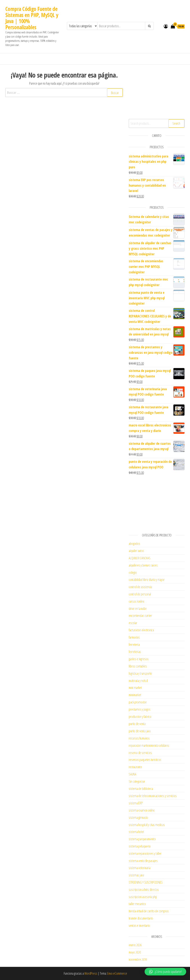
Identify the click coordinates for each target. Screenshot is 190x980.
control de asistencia (140, 587)
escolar (133, 623)
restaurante (135, 767)
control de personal (140, 594)
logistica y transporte (140, 673)
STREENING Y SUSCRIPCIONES (146, 882)
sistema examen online (142, 810)
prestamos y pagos (140, 709)
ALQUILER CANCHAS (140, 558)
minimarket (135, 695)
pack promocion (138, 702)
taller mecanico (137, 904)
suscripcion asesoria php (143, 897)
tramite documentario (141, 918)
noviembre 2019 (138, 959)
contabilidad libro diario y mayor (147, 579)
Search (176, 123)
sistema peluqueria (140, 846)
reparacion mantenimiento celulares (149, 745)
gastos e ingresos (139, 659)
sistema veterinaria (140, 868)
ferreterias (135, 652)
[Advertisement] (157, 91)
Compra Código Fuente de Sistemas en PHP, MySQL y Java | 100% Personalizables (32, 18)
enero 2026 (135, 945)
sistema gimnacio (138, 817)
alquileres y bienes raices (143, 565)
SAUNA (132, 774)
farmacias (134, 637)
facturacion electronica (141, 630)
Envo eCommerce (117, 973)
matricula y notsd (138, 681)
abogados (134, 543)
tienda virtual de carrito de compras (149, 911)
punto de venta (137, 724)
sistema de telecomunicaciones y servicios (153, 796)
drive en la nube (138, 608)
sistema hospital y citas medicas (147, 825)
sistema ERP (136, 803)
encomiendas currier (140, 616)
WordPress (91, 973)
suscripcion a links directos (144, 889)
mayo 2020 (135, 952)
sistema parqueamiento (142, 839)
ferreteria (134, 645)
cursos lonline (137, 601)
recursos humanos (139, 738)
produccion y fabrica (140, 717)
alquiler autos (136, 551)
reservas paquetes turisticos (145, 760)
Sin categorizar (137, 781)
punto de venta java (140, 731)
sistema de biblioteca (141, 789)
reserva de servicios (140, 753)
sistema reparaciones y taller (145, 853)
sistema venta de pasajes (143, 861)
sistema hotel (136, 832)
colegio (133, 572)
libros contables (138, 666)
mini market (135, 688)
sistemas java (136, 875)
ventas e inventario (139, 925)
